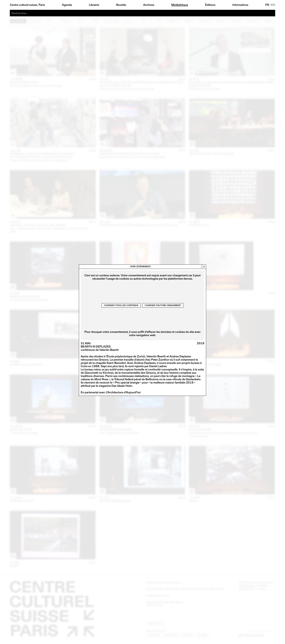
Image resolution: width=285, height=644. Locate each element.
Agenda (67, 5)
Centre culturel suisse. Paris (27, 5)
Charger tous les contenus (121, 305)
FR (267, 5)
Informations (240, 5)
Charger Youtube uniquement (163, 305)
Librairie (94, 5)
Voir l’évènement (140, 267)
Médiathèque (180, 5)
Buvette (121, 5)
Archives (149, 5)
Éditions (210, 5)
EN (273, 5)
